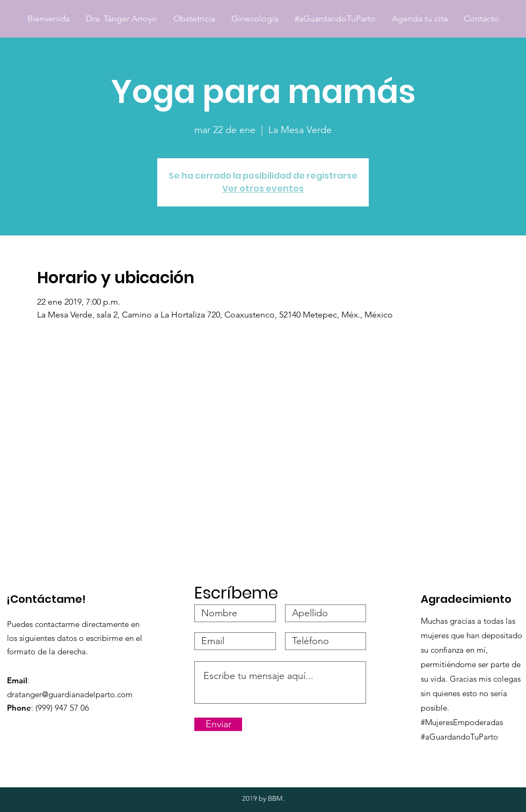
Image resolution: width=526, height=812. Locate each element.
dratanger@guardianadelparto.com (70, 694)
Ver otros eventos (263, 189)
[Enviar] (218, 724)
